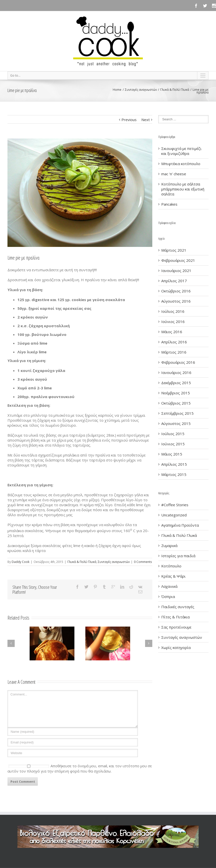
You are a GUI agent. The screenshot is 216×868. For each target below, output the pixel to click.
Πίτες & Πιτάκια (175, 617)
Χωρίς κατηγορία (176, 647)
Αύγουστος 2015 (176, 423)
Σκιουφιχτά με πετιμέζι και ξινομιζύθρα (181, 151)
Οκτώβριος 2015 (176, 403)
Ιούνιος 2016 (173, 321)
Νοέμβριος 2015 (176, 393)
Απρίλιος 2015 (174, 464)
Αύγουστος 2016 (176, 301)
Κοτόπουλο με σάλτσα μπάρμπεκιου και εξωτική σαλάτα (183, 189)
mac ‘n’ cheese (174, 174)
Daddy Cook (21, 562)
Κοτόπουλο (171, 566)
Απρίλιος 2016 (174, 342)
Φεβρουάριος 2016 (178, 362)
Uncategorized (174, 515)
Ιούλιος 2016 (173, 311)
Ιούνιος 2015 (173, 444)
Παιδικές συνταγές (178, 607)
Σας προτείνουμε (176, 627)
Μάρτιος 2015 (174, 474)
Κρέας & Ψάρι (173, 576)
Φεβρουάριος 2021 (178, 260)
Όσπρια (168, 596)
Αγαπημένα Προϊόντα (180, 525)
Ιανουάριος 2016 (176, 372)
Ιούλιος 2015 (173, 434)
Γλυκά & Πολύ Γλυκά (175, 90)
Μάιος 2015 (172, 454)
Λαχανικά (169, 586)
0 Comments (143, 562)
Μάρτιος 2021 (174, 250)
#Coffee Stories (175, 505)
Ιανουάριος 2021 (176, 271)
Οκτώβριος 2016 (176, 291)
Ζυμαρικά (169, 546)
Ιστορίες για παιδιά (178, 556)
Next (146, 120)
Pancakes (169, 204)
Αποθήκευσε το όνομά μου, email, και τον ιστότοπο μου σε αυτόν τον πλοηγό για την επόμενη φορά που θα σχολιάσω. (80, 768)
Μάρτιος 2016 (174, 352)
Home (117, 90)
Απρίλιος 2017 (174, 281)
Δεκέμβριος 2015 (176, 383)
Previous (129, 120)
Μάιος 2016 (172, 332)
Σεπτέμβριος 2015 (177, 413)
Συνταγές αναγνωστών (141, 90)
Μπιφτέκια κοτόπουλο (181, 164)
